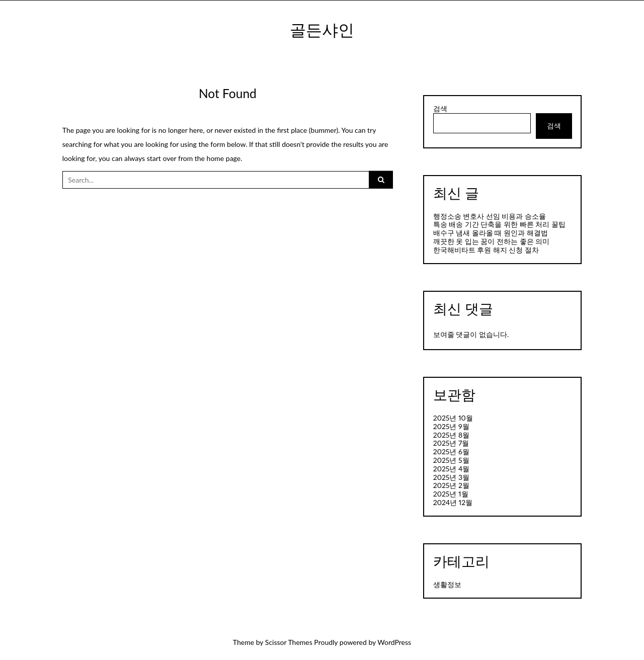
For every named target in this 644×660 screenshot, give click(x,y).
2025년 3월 (451, 477)
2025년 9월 (451, 426)
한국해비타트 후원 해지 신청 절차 (486, 250)
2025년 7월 (451, 443)
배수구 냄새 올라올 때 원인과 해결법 (491, 233)
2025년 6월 (451, 451)
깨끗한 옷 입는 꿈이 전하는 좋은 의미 (492, 241)
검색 (440, 109)
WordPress (394, 642)
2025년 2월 (451, 485)
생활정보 (447, 584)
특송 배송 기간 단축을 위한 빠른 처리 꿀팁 (499, 224)
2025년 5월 (451, 460)
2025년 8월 (451, 435)
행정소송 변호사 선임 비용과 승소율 (490, 216)
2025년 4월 (452, 469)
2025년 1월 (451, 494)
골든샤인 (322, 30)
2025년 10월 (453, 418)
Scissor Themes (289, 642)
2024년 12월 (453, 502)
